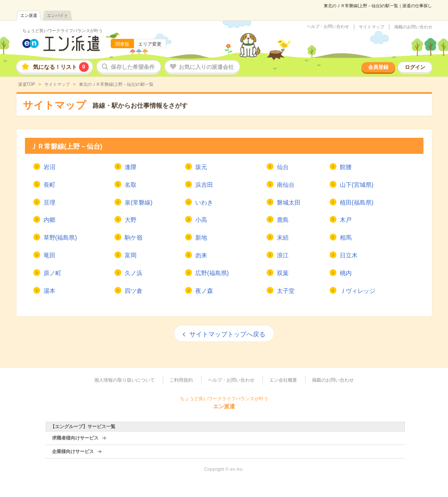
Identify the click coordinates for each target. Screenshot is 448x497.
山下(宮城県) (356, 185)
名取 (131, 185)
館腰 (346, 167)
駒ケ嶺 (134, 238)
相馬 (346, 238)
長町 (49, 185)
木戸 (346, 220)
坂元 (201, 167)
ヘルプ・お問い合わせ (328, 27)
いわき (204, 202)
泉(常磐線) (138, 202)
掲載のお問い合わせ (413, 27)
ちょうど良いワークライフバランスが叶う (63, 31)
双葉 (283, 273)
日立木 (349, 255)
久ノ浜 (134, 273)
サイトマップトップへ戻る (227, 334)
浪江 (283, 255)
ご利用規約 (181, 380)
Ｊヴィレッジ (358, 291)
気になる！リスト (61, 67)
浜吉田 (204, 185)
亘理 (49, 202)
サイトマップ (372, 27)
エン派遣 (29, 15)
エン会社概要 (283, 380)
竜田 (49, 255)
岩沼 (49, 167)
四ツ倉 (134, 291)
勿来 (201, 255)
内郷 (49, 220)
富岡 (131, 255)
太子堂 (286, 291)
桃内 (346, 273)
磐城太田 (289, 202)
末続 (283, 238)
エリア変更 (150, 44)
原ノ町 (52, 273)
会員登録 (378, 67)
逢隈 (131, 167)
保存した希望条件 (133, 67)
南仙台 (286, 185)
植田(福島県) (356, 202)
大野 (131, 220)
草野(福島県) (60, 238)
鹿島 (283, 220)
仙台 (283, 167)
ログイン (415, 67)
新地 (201, 238)
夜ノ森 (204, 291)
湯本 (49, 291)
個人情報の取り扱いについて (124, 380)
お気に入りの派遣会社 (206, 67)
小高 (201, 220)
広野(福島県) (212, 273)
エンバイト (57, 15)
